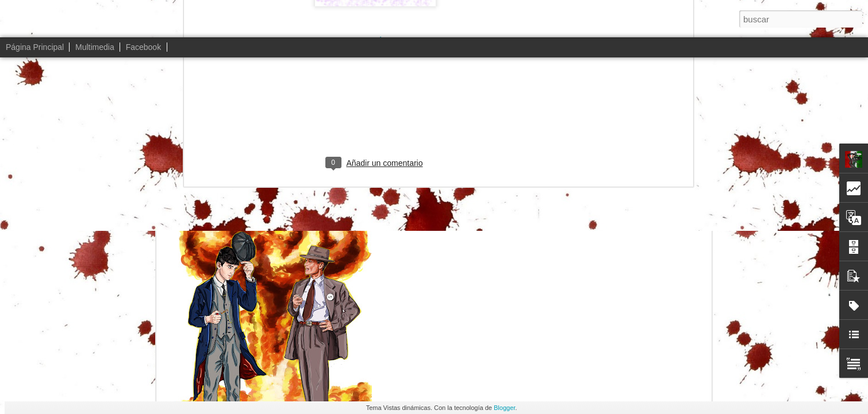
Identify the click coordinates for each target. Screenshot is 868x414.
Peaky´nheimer (458, 113)
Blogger (504, 408)
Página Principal (35, 47)
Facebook (143, 47)
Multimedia (95, 47)
